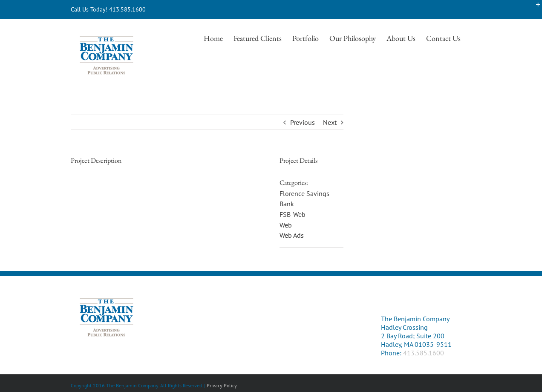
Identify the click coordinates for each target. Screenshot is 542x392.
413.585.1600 (424, 353)
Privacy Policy (222, 385)
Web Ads (292, 235)
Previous (303, 122)
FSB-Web (293, 214)
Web (286, 225)
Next (330, 122)
